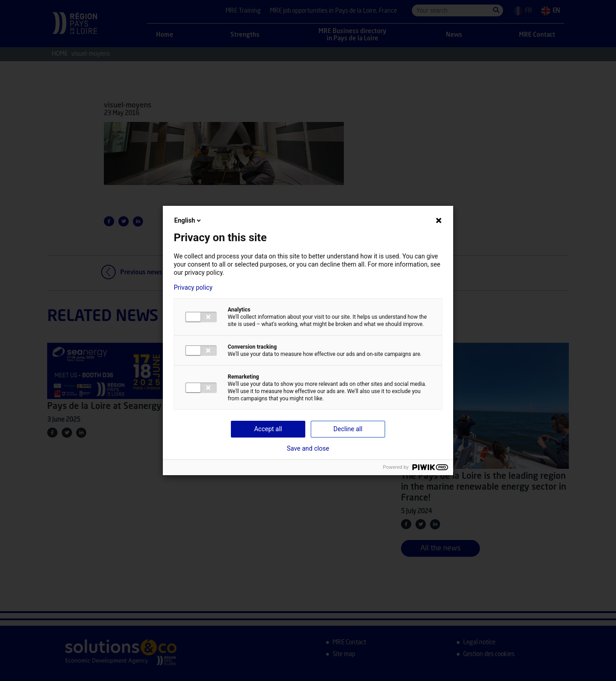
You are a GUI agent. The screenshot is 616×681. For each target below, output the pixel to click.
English (188, 220)
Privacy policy (193, 287)
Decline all (348, 429)
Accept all (268, 429)
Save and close (308, 448)
